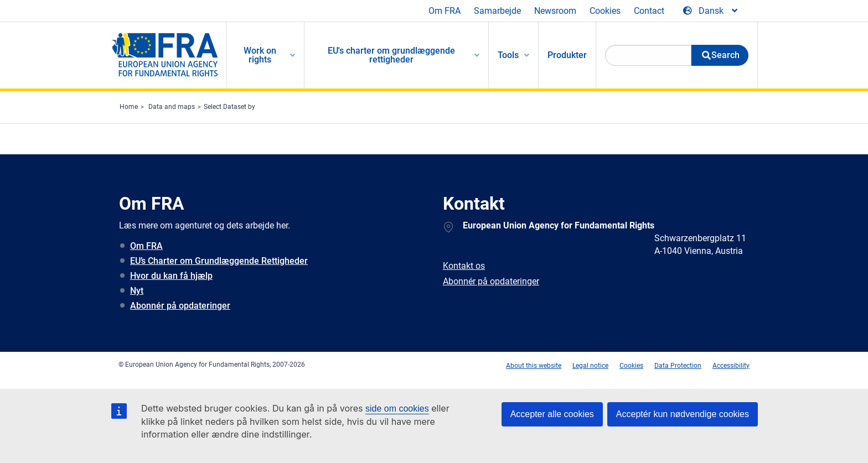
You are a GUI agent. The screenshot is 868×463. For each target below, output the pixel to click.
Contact (649, 11)
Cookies (605, 11)
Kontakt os (464, 266)
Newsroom (555, 11)
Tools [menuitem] (508, 55)
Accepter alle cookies (552, 414)
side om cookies (397, 409)
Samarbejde (497, 11)
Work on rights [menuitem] (260, 55)
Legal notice (590, 366)
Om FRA (445, 11)
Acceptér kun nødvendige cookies (683, 414)
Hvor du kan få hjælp (171, 276)
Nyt (137, 291)
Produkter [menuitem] (567, 55)
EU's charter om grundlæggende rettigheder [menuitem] (391, 55)
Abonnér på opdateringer (180, 306)
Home (129, 107)
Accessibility (731, 366)
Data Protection (678, 366)
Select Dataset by (229, 107)
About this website (534, 366)
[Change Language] (711, 11)
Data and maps (172, 107)
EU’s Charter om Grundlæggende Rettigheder (219, 261)
